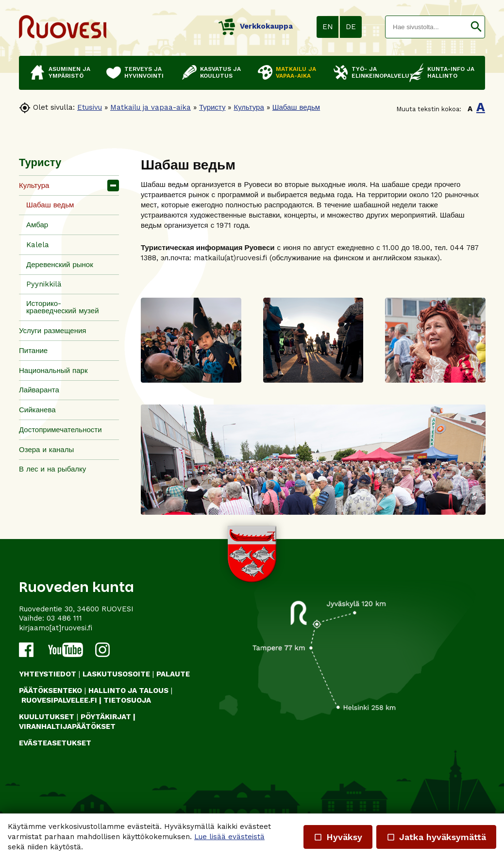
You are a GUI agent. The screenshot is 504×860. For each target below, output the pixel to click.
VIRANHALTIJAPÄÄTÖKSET (67, 726)
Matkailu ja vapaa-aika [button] (296, 72)
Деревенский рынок (60, 265)
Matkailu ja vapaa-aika (151, 107)
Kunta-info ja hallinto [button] (451, 72)
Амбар (37, 225)
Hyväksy (338, 837)
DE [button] (351, 27)
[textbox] (427, 27)
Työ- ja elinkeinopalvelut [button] (376, 72)
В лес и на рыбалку (52, 469)
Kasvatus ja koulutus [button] (220, 72)
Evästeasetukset (55, 743)
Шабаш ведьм (296, 107)
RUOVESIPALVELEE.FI (59, 700)
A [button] (470, 109)
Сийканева (37, 410)
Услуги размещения (52, 331)
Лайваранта (39, 390)
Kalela (38, 245)
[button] (476, 27)
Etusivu (90, 107)
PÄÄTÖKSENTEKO (50, 691)
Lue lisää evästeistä (229, 837)
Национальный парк (53, 371)
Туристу (212, 107)
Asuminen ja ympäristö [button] (69, 72)
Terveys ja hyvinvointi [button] (144, 72)
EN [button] (328, 27)
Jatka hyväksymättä (436, 837)
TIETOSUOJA (127, 700)
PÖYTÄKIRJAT (106, 717)
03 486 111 (64, 618)
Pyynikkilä (44, 284)
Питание (33, 351)
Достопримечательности (60, 430)
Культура (249, 107)
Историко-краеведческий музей (63, 307)
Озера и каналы (46, 450)
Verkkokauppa (256, 26)
